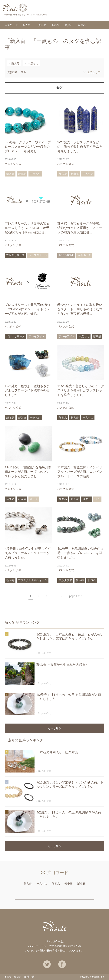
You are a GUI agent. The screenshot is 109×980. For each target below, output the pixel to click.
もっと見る (54, 728)
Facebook (62, 964)
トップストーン (38, 255)
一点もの (41, 25)
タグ (59, 88)
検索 (102, 15)
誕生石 (82, 25)
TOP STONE (66, 255)
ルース (34, 499)
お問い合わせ (13, 977)
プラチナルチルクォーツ (33, 580)
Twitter (47, 964)
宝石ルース (84, 255)
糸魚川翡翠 (65, 580)
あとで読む (48, 164)
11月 (97, 499)
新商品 (55, 25)
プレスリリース (15, 255)
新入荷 (26, 25)
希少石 (69, 25)
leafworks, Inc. (97, 977)
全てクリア (94, 72)
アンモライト (37, 337)
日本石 (92, 580)
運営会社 (29, 977)
